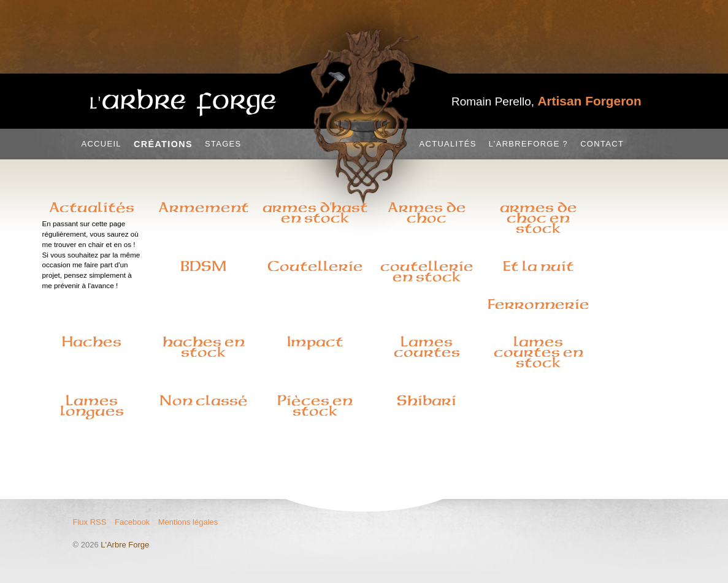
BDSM (203, 266)
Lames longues (92, 406)
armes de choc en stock (538, 218)
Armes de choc (427, 212)
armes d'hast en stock (315, 212)
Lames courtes (427, 347)
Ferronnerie (538, 304)
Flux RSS (90, 522)
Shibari (427, 400)
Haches (92, 341)
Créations (163, 144)
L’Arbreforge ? (528, 144)
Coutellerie (315, 266)
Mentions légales (188, 522)
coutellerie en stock (427, 271)
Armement (204, 207)
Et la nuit (538, 266)
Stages (223, 144)
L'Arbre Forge (125, 545)
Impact (315, 341)
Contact (602, 144)
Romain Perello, (546, 101)
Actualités (448, 144)
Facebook (132, 522)
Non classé (204, 400)
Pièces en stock (315, 406)
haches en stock (204, 347)
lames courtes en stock (538, 352)
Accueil (101, 144)
